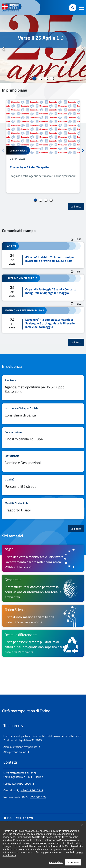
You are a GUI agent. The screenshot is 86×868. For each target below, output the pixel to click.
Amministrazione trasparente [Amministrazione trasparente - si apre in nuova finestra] (20, 747)
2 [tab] (40, 78)
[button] (81, 8)
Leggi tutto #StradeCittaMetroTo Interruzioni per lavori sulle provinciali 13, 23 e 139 (43, 255)
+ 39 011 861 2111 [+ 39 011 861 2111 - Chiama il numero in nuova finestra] (30, 790)
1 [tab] (34, 78)
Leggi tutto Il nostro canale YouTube (43, 438)
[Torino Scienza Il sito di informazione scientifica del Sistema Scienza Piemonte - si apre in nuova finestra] (43, 616)
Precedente (4, 49)
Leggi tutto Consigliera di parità (43, 414)
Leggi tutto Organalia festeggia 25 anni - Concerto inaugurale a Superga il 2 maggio (43, 288)
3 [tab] (46, 78)
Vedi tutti (77, 206)
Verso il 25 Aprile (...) (41, 38)
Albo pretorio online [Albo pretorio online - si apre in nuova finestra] (15, 752)
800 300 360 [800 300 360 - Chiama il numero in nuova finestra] (36, 797)
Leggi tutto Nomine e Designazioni (43, 461)
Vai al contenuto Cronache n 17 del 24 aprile (43, 147)
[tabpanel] (43, 49)
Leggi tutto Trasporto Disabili (43, 509)
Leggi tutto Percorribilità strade (43, 485)
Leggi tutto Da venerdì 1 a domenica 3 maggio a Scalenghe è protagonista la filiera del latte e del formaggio (43, 320)
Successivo (82, 49)
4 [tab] (52, 78)
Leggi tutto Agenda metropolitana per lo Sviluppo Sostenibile (43, 388)
